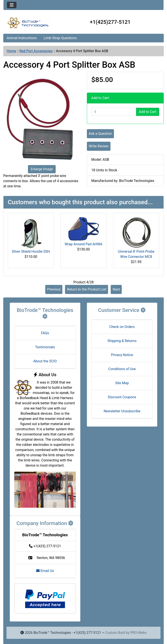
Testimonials (45, 347)
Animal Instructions (22, 38)
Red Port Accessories (36, 51)
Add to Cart (148, 112)
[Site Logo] (30, 23)
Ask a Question (100, 134)
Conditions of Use (122, 369)
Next (116, 289)
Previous (54, 289)
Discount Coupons (122, 397)
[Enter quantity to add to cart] (114, 112)
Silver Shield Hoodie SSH (31, 251)
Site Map (122, 383)
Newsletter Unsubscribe (122, 411)
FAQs (45, 333)
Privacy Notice (122, 355)
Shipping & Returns (122, 341)
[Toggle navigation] (12, 5)
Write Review (99, 146)
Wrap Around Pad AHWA (83, 244)
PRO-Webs (138, 633)
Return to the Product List (87, 289)
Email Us (45, 571)
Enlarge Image (42, 169)
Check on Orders (122, 327)
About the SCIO (45, 361)
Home (11, 51)
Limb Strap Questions (60, 38)
